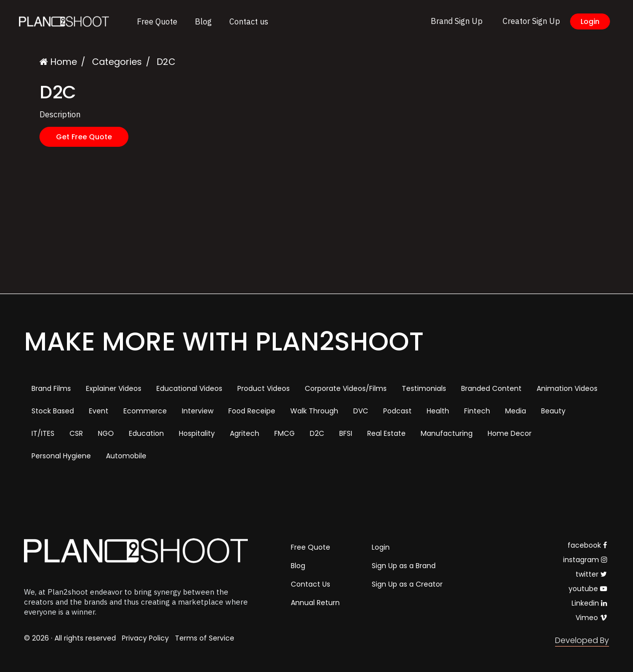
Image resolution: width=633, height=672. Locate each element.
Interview (198, 411)
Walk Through (314, 411)
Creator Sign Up (531, 21)
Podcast (397, 411)
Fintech (477, 411)
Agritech (245, 433)
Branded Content (491, 388)
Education (146, 433)
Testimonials (424, 388)
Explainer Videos (114, 388)
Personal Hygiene (61, 456)
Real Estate (386, 433)
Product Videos (264, 388)
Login (590, 21)
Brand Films (51, 388)
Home (58, 62)
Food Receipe (252, 411)
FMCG (285, 433)
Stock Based (53, 411)
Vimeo (591, 618)
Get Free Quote (84, 137)
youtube (588, 589)
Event (99, 411)
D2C (317, 433)
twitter (591, 574)
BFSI (346, 433)
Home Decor (510, 433)
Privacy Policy (145, 638)
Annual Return (315, 603)
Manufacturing (447, 433)
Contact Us (311, 584)
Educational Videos (189, 388)
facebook (587, 545)
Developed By (582, 640)
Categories (117, 62)
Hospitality (197, 433)
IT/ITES (43, 433)
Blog (203, 21)
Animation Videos (567, 388)
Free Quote (157, 21)
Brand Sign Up (457, 21)
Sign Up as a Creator (407, 584)
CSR (76, 433)
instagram (585, 560)
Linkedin (589, 603)
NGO (106, 433)
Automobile (126, 456)
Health (438, 411)
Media (516, 411)
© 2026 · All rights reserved (70, 638)
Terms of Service (205, 638)
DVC (361, 411)
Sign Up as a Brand (404, 566)
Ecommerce (145, 411)
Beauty (553, 411)
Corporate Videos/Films (346, 388)
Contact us (249, 21)
